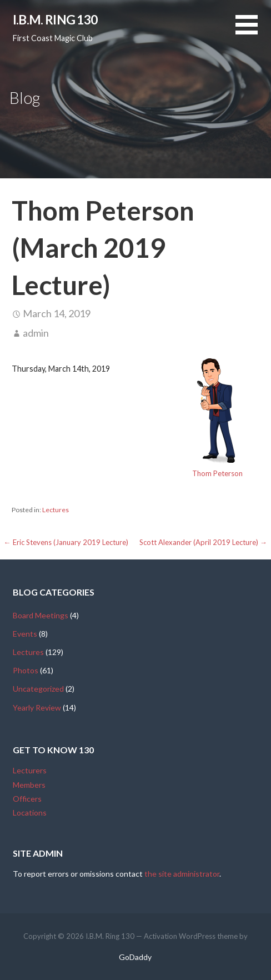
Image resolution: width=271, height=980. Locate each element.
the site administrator (182, 874)
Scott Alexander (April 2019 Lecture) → (203, 542)
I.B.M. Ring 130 (55, 19)
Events (25, 634)
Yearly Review (37, 707)
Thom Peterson (217, 473)
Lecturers (30, 770)
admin (36, 333)
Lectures (56, 510)
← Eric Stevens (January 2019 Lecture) (66, 542)
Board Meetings (41, 615)
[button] (253, 31)
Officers (27, 799)
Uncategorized (38, 689)
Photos (26, 670)
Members (29, 785)
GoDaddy (135, 957)
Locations (30, 812)
